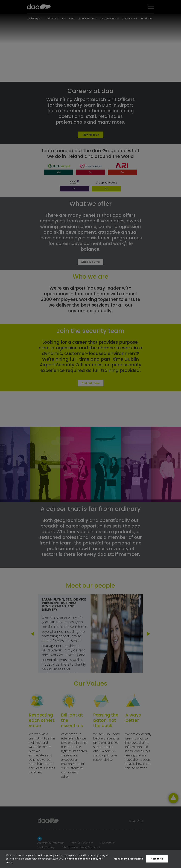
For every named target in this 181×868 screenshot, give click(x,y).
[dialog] (90, 859)
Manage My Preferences (128, 859)
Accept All (157, 859)
